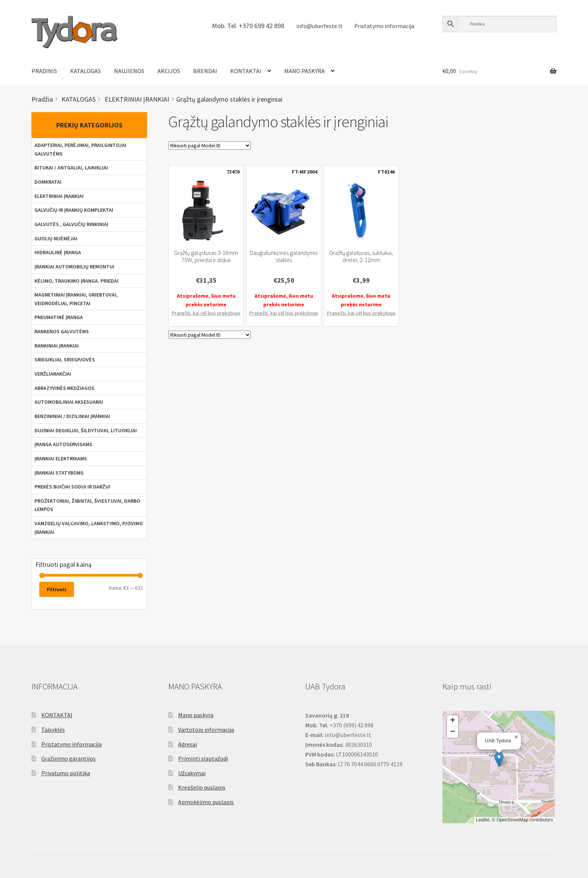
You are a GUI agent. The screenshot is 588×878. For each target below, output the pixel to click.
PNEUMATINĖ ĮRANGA (59, 317)
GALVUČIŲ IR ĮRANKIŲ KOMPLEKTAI (74, 210)
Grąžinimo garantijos (68, 758)
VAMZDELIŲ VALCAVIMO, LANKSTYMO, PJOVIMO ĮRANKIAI (89, 528)
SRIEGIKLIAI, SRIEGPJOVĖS (65, 360)
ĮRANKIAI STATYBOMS (59, 473)
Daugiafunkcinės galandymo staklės (284, 256)
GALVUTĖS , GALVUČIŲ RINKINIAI (71, 224)
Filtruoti (57, 589)
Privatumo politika (66, 773)
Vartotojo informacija (206, 730)
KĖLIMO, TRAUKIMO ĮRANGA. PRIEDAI (76, 281)
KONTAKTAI (246, 71)
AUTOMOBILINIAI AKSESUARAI (69, 402)
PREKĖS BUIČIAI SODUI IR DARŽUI (72, 487)
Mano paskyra (196, 715)
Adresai (187, 744)
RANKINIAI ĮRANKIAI (57, 346)
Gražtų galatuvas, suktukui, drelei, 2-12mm (361, 256)
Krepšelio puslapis (202, 787)
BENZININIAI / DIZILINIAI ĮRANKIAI (72, 416)
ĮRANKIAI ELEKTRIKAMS (61, 458)
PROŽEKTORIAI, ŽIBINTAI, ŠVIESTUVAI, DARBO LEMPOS (87, 505)
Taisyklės (53, 730)
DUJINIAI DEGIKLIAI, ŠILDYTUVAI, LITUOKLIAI (86, 430)
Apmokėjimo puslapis (206, 802)
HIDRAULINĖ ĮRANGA (58, 252)
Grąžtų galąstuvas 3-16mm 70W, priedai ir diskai (206, 256)
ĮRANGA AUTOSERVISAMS (63, 444)
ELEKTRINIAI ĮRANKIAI (59, 196)
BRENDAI (205, 71)
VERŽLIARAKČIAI (53, 374)
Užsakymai (192, 773)
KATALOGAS (85, 71)
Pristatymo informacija (384, 26)
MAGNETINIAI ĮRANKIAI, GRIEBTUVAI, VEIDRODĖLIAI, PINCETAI (76, 299)
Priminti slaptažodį (203, 758)
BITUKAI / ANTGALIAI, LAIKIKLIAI (71, 168)
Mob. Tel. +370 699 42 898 (248, 26)
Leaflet (483, 820)
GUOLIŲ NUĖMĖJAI (56, 238)
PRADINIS (44, 71)
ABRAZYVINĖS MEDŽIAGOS (64, 388)
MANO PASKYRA (304, 71)
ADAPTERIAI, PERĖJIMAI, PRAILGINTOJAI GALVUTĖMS (80, 149)
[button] (499, 759)
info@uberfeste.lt (319, 26)
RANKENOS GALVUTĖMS (62, 331)
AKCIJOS (169, 71)
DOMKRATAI (48, 182)
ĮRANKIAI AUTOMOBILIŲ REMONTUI (74, 267)
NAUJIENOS (129, 71)
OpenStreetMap (512, 820)
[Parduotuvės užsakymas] (210, 145)
